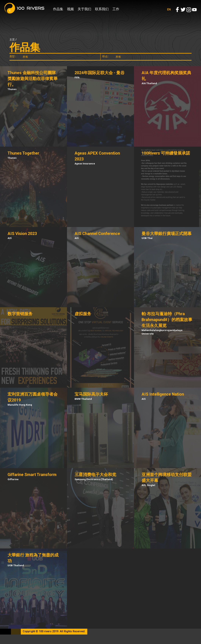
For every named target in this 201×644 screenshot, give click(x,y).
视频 (70, 9)
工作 (116, 9)
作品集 (58, 9)
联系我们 (102, 9)
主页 (12, 40)
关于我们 (84, 9)
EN (169, 9)
